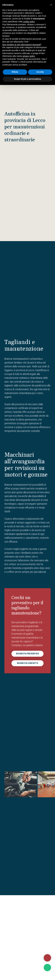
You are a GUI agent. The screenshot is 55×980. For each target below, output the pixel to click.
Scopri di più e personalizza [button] (27, 79)
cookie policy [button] (29, 22)
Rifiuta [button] (15, 72)
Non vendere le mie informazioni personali (21, 45)
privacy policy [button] (29, 56)
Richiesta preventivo (28, 654)
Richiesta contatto (28, 663)
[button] (51, 5)
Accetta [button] (40, 72)
